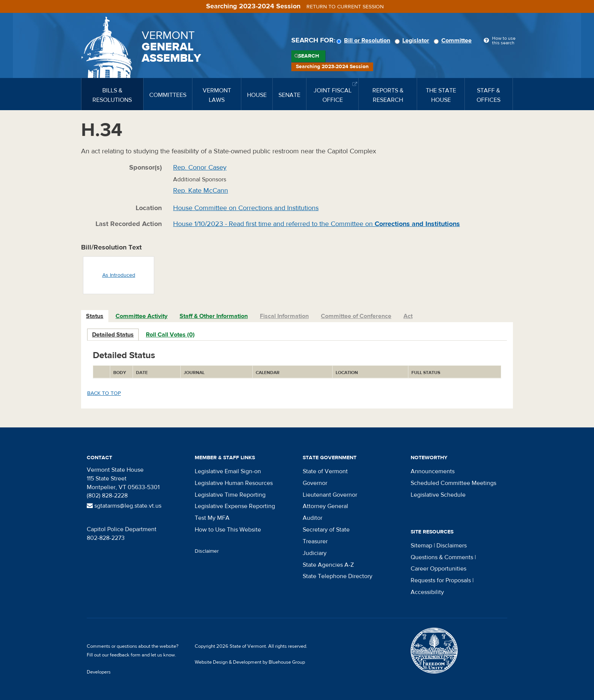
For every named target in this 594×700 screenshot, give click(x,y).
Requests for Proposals (441, 580)
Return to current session (345, 7)
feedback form (125, 655)
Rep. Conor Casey (200, 168)
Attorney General (325, 506)
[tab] (95, 316)
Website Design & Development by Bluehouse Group (250, 662)
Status (95, 316)
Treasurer (315, 541)
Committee (454, 41)
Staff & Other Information (214, 316)
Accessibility (427, 592)
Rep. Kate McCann (201, 191)
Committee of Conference (356, 316)
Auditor (313, 518)
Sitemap (421, 546)
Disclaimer (207, 551)
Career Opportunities (438, 569)
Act (408, 316)
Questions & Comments (442, 557)
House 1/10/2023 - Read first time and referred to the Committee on (317, 224)
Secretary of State (326, 530)
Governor (315, 483)
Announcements (433, 471)
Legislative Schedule (438, 495)
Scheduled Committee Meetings (453, 483)
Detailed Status (113, 335)
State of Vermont (325, 471)
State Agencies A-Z (328, 565)
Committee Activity (141, 316)
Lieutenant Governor (330, 495)
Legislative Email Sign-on (228, 471)
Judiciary (315, 553)
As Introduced (119, 275)
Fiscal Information (284, 316)
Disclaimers (452, 546)
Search (309, 56)
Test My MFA (212, 518)
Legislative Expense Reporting (235, 506)
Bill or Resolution (364, 41)
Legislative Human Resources (234, 483)
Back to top (104, 393)
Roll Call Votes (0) (170, 335)
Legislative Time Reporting (230, 495)
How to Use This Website (228, 530)
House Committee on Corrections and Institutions (246, 208)
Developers (99, 672)
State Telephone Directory (338, 576)
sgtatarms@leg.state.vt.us (124, 506)
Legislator (413, 41)
